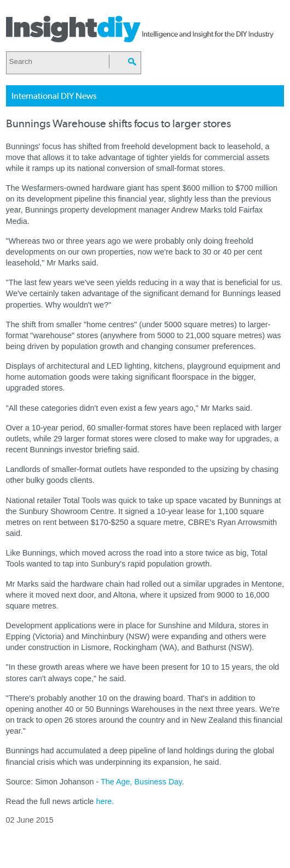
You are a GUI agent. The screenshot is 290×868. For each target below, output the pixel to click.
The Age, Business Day (141, 782)
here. (105, 801)
